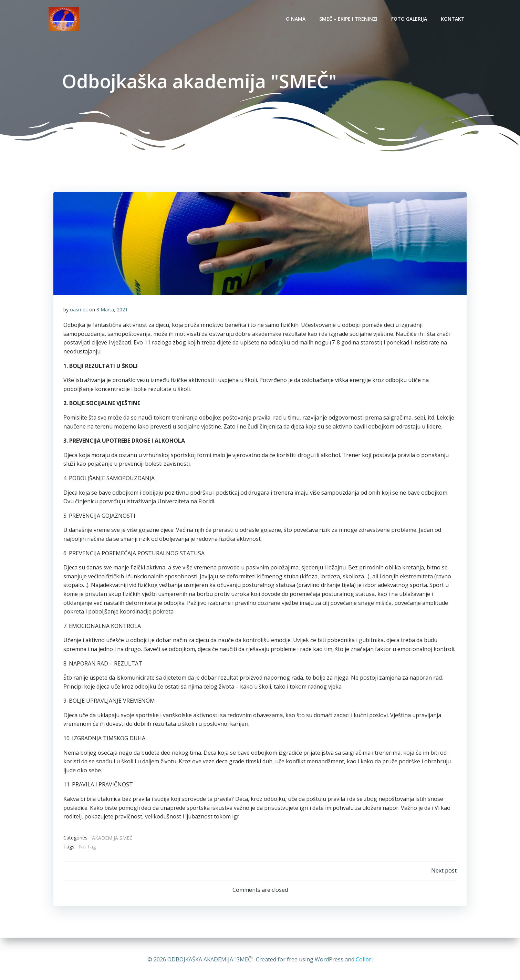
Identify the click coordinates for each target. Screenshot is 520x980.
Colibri (364, 959)
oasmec (79, 311)
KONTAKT (453, 19)
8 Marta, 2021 (112, 311)
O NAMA (296, 19)
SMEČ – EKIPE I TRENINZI (349, 19)
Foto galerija (410, 19)
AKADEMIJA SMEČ (112, 839)
